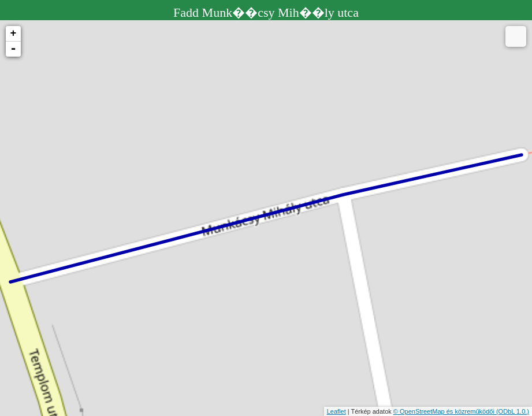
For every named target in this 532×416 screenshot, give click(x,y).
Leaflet (336, 411)
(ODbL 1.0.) (513, 411)
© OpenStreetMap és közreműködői (445, 411)
